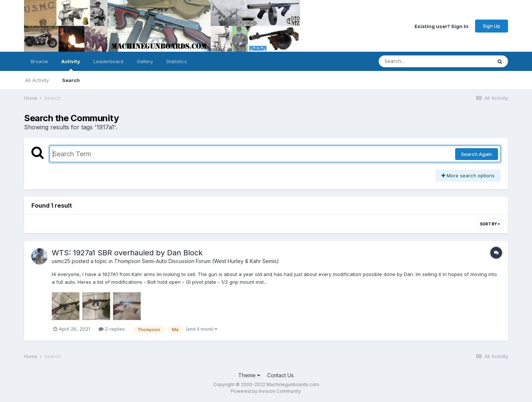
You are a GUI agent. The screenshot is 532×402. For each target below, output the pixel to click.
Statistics (177, 61)
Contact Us (280, 375)
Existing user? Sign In (441, 26)
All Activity (37, 80)
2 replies (112, 329)
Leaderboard (108, 61)
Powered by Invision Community (266, 391)
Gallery (145, 61)
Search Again (477, 154)
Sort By (490, 224)
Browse (39, 61)
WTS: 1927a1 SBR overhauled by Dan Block (127, 253)
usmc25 (61, 261)
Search (71, 80)
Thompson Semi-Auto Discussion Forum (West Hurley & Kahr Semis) (197, 261)
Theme (249, 375)
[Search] (415, 61)
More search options (468, 176)
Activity (71, 65)
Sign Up (492, 26)
